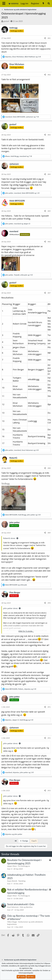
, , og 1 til (22, 193)
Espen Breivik (12, 881)
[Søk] (49, 3)
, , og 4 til (22, 450)
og (16, 585)
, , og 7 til (22, 117)
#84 (49, 174)
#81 (49, 38)
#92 (49, 738)
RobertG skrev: (9, 538)
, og (18, 224)
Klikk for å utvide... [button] (26, 631)
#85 (49, 211)
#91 (49, 707)
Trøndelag (22, 881)
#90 (49, 603)
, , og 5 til (19, 275)
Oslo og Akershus (26, 907)
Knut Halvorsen (13, 907)
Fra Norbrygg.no (24, 866)
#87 (49, 293)
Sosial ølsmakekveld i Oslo (21, 904)
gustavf (6, 21)
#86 (49, 242)
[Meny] (4, 4)
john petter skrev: (11, 608)
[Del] (45, 38)
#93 (49, 791)
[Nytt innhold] (43, 3)
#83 (49, 135)
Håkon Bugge (12, 922)
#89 (49, 533)
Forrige (24, 841)
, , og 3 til (23, 57)
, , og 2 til (19, 772)
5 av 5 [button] (34, 841)
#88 (49, 468)
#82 (49, 75)
